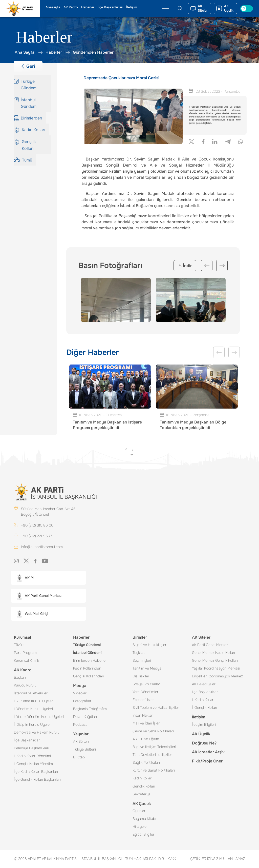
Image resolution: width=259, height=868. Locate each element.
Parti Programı (26, 653)
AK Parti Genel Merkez (210, 645)
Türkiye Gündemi (87, 645)
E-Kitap (79, 757)
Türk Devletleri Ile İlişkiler (152, 755)
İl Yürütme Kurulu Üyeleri (34, 701)
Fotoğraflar (82, 701)
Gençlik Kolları (144, 786)
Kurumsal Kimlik (26, 661)
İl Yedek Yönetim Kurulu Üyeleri (39, 717)
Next (222, 266)
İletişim (132, 7)
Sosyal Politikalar (146, 684)
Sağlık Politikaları (146, 763)
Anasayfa (53, 7)
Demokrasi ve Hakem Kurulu (37, 733)
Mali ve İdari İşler (146, 723)
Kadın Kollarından (87, 669)
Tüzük (19, 645)
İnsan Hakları (143, 716)
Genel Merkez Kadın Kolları (213, 653)
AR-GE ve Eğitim (146, 739)
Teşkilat (139, 653)
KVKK (170, 859)
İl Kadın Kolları (203, 700)
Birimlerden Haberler (90, 661)
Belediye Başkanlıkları (31, 748)
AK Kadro (71, 7)
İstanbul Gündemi (88, 653)
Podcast (80, 725)
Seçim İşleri (142, 661)
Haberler (88, 7)
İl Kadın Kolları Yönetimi (32, 756)
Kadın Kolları (142, 778)
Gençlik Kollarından (89, 676)
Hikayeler (140, 827)
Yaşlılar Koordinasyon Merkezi (216, 669)
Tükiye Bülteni (84, 750)
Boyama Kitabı (144, 819)
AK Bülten (81, 742)
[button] (48, 578)
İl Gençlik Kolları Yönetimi (34, 764)
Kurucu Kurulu (25, 685)
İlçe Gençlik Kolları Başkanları (37, 780)
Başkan (20, 678)
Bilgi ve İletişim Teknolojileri (154, 747)
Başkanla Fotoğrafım (90, 709)
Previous (207, 266)
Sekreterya (142, 794)
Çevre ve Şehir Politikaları (153, 731)
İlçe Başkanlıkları (110, 7)
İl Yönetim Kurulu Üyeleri (33, 709)
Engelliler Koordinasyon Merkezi (218, 676)
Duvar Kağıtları (85, 717)
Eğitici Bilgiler (143, 835)
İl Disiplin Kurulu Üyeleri (33, 725)
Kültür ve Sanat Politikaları (154, 771)
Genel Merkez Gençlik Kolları (215, 661)
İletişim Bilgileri (204, 725)
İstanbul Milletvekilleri (31, 693)
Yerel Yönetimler (145, 692)
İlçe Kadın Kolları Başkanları (36, 772)
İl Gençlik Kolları (204, 708)
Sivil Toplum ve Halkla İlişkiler (156, 708)
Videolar (80, 693)
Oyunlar (139, 811)
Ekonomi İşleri (144, 700)
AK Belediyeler (204, 684)
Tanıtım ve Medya (147, 669)
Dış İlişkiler (141, 676)
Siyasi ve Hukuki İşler (149, 645)
